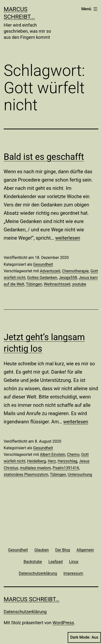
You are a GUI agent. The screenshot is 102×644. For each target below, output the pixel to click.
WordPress (63, 623)
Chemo (73, 455)
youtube (79, 284)
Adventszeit (50, 271)
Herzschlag (67, 461)
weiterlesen (68, 238)
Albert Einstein (53, 455)
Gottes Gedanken (42, 278)
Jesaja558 (68, 278)
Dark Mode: (84, 637)
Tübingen (34, 284)
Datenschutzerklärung (25, 612)
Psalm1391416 (66, 468)
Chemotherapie (75, 271)
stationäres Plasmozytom (26, 475)
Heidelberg (37, 461)
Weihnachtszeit (57, 284)
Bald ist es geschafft (44, 157)
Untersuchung (80, 475)
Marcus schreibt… (32, 599)
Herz (52, 461)
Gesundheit (43, 264)
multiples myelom (35, 468)
